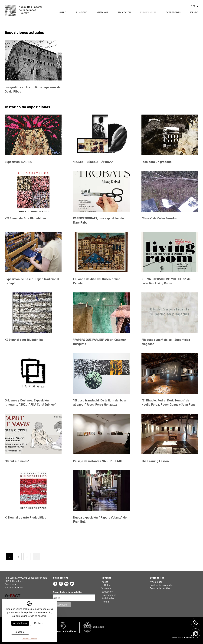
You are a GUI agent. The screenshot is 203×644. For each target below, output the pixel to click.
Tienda (194, 13)
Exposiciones (148, 13)
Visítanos (106, 588)
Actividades (108, 598)
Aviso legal (156, 582)
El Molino (106, 585)
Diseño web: (183, 638)
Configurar (20, 632)
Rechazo (39, 623)
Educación (107, 592)
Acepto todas (20, 623)
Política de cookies (160, 588)
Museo (105, 582)
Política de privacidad (162, 585)
